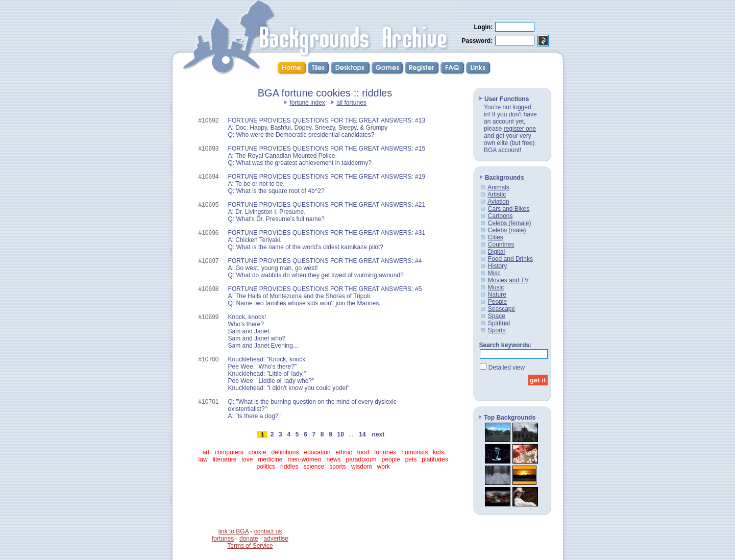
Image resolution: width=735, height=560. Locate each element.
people (391, 459)
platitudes (435, 459)
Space (497, 316)
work (384, 467)
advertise (276, 539)
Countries (501, 245)
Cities (496, 237)
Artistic (497, 194)
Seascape (501, 309)
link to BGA (234, 531)
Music (496, 287)
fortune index (307, 103)
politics (266, 467)
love (247, 459)
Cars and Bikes (509, 209)
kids (438, 452)
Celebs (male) (507, 230)
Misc (494, 273)
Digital (496, 252)
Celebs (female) (510, 223)
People (497, 302)
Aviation (498, 202)
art (206, 452)
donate (249, 539)
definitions (285, 452)
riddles (289, 467)
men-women (304, 459)
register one (520, 129)
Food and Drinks (510, 259)
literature (225, 459)
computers (229, 452)
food (363, 452)
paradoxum (361, 459)
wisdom (362, 467)
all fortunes (351, 103)
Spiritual (499, 323)
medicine (270, 459)
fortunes (385, 452)
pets (411, 459)
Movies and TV (508, 280)
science (314, 467)
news (333, 459)
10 (340, 434)
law (203, 459)
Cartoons (500, 216)
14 (362, 434)
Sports (497, 330)
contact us (268, 531)
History (497, 266)
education (317, 452)
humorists (414, 452)
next (378, 434)
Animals (498, 187)
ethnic (344, 452)
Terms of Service (250, 546)
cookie (258, 452)
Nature (497, 295)
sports (338, 467)
